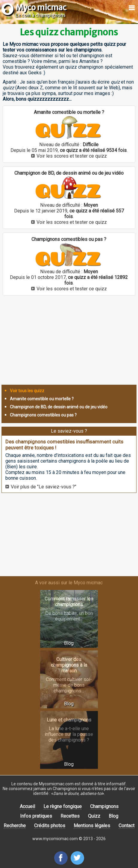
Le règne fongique (63, 806)
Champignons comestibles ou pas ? (43, 415)
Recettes (70, 816)
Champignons (104, 806)
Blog (113, 816)
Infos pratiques (36, 816)
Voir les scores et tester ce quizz (72, 156)
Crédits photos (50, 826)
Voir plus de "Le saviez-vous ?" (44, 487)
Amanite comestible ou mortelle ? (42, 399)
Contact (126, 826)
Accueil (27, 806)
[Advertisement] (69, 342)
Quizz (94, 816)
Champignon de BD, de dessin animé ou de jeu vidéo (59, 407)
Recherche (15, 826)
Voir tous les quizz (27, 391)
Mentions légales (92, 826)
